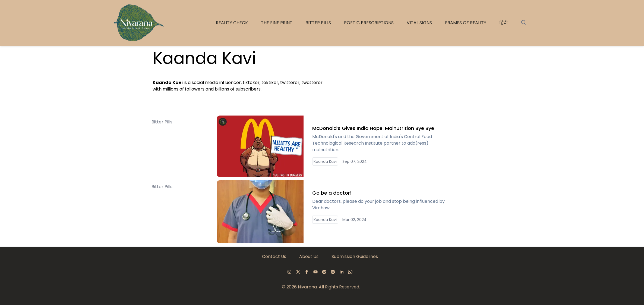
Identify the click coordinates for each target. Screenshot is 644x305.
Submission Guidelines (355, 256)
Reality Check (520, 23)
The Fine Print (565, 23)
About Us (309, 256)
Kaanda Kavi (325, 161)
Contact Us (274, 256)
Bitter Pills (607, 23)
